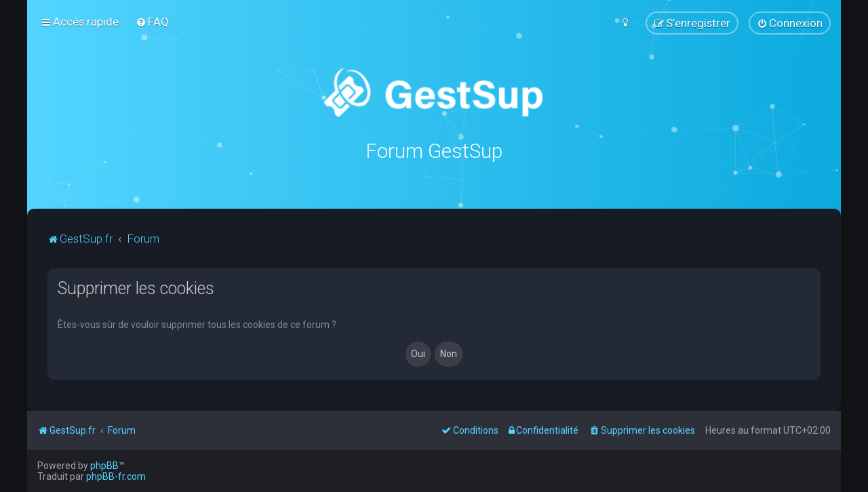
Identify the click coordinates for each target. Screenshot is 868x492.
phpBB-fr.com (116, 476)
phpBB (104, 466)
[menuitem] (152, 22)
